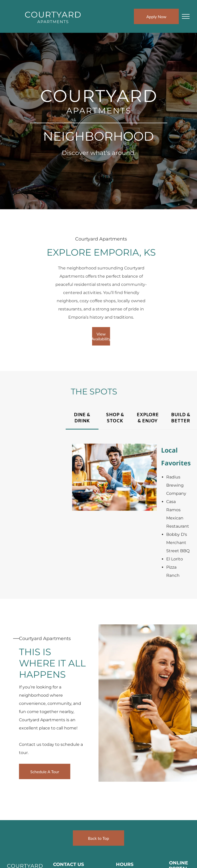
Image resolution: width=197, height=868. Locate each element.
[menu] (186, 16)
